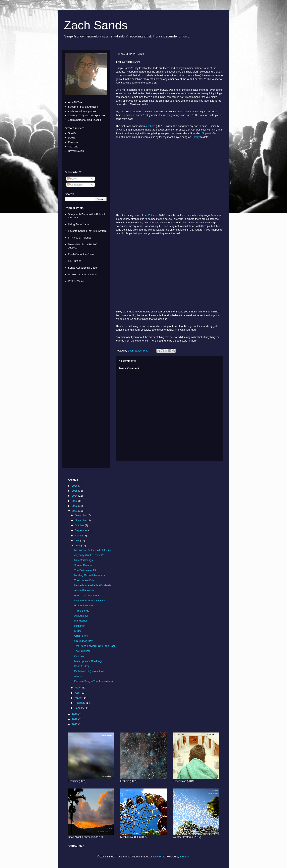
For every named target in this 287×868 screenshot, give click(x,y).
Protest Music (76, 281)
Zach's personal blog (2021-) (84, 120)
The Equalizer (82, 651)
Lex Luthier (74, 261)
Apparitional (81, 616)
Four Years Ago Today (87, 596)
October (80, 525)
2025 (75, 491)
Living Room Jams (79, 224)
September (82, 530)
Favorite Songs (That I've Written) (87, 231)
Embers (151, 126)
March (79, 698)
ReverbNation (76, 151)
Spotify (196, 137)
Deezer (72, 138)
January (80, 708)
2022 (75, 506)
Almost (78, 676)
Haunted (216, 215)
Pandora (73, 142)
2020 (75, 714)
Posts (72, 179)
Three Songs (82, 611)
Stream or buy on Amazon (83, 107)
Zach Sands (96, 25)
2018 (75, 719)
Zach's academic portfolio (83, 111)
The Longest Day (84, 580)
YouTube (73, 147)
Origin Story (81, 636)
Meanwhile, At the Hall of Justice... (94, 550)
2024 (75, 496)
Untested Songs (83, 560)
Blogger (184, 857)
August (79, 536)
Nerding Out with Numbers (89, 575)
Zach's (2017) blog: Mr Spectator (87, 115)
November (81, 520)
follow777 (159, 857)
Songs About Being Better (83, 268)
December (81, 515)
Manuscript (81, 621)
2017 (75, 724)
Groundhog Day (83, 641)
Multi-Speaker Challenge (88, 661)
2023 (75, 501)
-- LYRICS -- (75, 102)
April (78, 693)
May (78, 688)
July (78, 541)
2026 (75, 486)
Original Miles (210, 133)
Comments (75, 185)
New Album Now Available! (89, 600)
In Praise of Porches (80, 238)
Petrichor (153, 215)
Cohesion (80, 656)
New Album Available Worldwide (93, 585)
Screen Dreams (83, 565)
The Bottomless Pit (85, 570)
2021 (75, 511)
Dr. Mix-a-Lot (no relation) (83, 274)
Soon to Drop (82, 666)
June (78, 545)
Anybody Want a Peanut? (89, 555)
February (81, 703)
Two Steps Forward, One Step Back (95, 646)
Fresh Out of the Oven (81, 254)
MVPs (78, 631)
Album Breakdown (85, 590)
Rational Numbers (85, 605)
